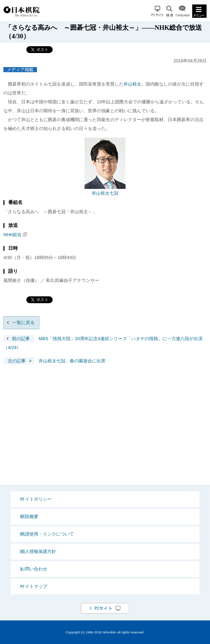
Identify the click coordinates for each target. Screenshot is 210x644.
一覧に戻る (23, 323)
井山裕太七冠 (105, 193)
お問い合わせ (34, 569)
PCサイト (157, 11)
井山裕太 (132, 84)
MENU (199, 11)
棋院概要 (29, 517)
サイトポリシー (36, 499)
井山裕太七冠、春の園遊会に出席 (54, 361)
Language (183, 11)
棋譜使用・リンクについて (47, 534)
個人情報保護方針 (38, 551)
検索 (170, 11)
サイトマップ (34, 586)
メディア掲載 (20, 70)
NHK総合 (12, 235)
